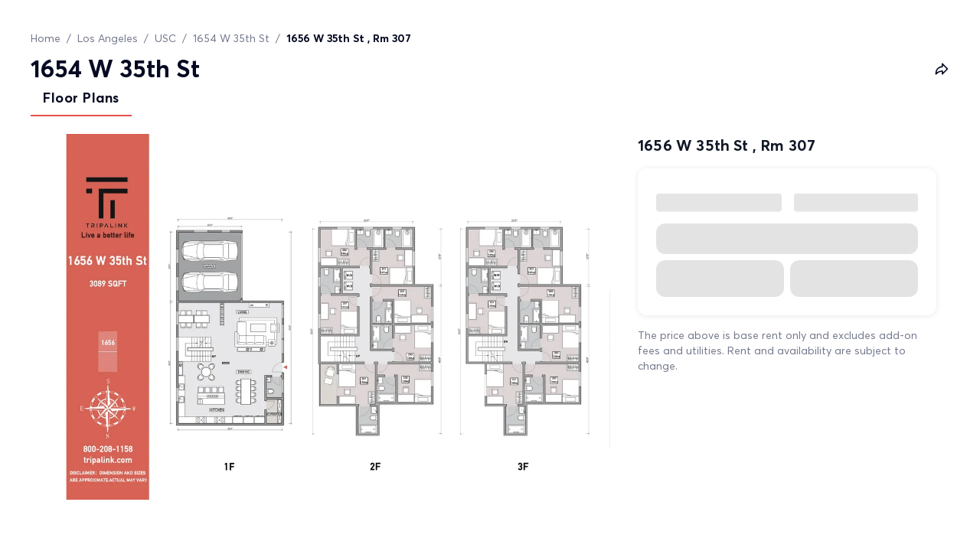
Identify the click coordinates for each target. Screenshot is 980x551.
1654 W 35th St (231, 38)
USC (165, 38)
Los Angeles (108, 38)
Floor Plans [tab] (81, 98)
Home (46, 38)
